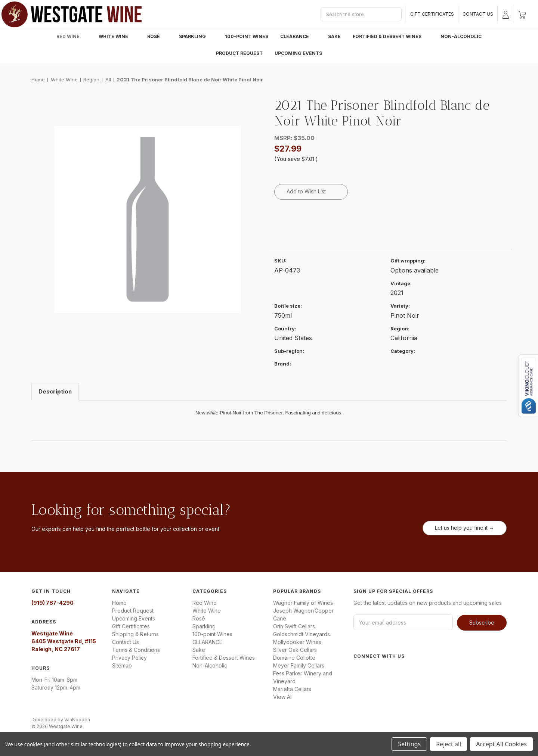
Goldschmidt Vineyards (302, 634)
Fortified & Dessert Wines (391, 36)
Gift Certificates (432, 14)
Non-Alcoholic (461, 36)
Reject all (449, 744)
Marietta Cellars (292, 689)
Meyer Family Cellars (299, 665)
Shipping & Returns (135, 634)
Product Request (239, 53)
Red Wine (72, 36)
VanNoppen (77, 720)
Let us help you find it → (465, 528)
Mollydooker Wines (297, 642)
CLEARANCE (298, 36)
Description (55, 391)
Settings (409, 744)
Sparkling (196, 36)
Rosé (157, 36)
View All (283, 697)
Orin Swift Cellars (294, 626)
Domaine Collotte (294, 658)
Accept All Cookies (501, 744)
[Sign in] (506, 14)
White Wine (117, 36)
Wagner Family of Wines (303, 603)
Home (119, 603)
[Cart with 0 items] (522, 14)
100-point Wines (247, 36)
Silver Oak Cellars (295, 650)
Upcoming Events (298, 53)
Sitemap (122, 665)
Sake (334, 36)
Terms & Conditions (136, 650)
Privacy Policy (129, 658)
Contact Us (478, 14)
